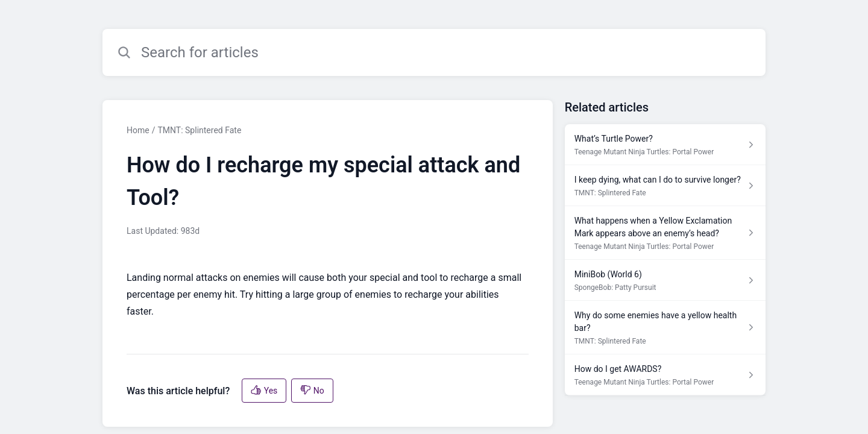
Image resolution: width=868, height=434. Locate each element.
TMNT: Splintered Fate (199, 130)
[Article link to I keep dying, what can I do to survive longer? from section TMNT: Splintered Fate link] (665, 186)
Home (138, 130)
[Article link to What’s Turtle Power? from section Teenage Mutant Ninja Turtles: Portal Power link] (665, 145)
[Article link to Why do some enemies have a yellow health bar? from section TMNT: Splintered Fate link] (665, 328)
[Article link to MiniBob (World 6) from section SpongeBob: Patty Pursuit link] (665, 280)
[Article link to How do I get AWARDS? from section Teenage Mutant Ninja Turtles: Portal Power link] (665, 375)
